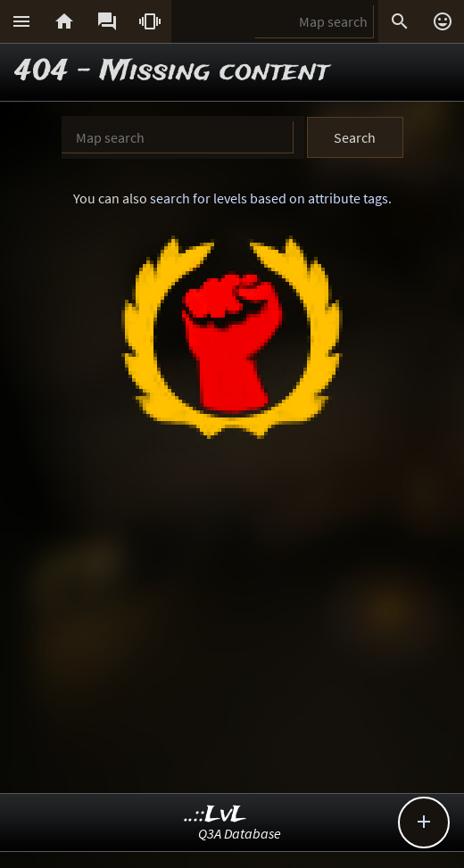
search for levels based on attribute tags (269, 198)
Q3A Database (240, 833)
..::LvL (215, 815)
